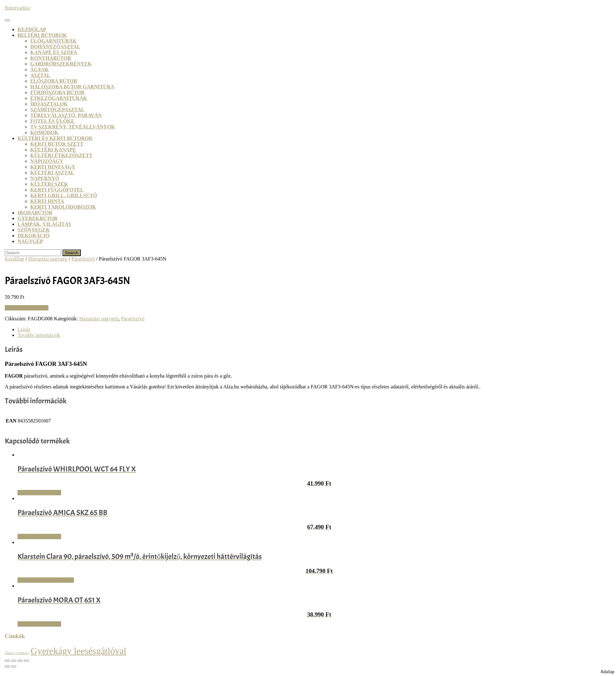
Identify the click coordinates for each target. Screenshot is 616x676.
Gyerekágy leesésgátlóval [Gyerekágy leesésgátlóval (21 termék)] (78, 651)
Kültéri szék (49, 184)
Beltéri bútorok (42, 35)
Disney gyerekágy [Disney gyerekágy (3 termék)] (17, 653)
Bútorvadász (18, 8)
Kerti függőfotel (57, 190)
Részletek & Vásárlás (27, 308)
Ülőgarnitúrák (53, 41)
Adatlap (607, 672)
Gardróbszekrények (61, 64)
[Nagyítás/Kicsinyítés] (7, 661)
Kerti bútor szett (57, 144)
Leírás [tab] (24, 329)
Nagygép (30, 241)
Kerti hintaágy (53, 167)
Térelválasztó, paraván (66, 115)
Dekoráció (33, 236)
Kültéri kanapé (53, 150)
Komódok (44, 132)
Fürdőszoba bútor (57, 92)
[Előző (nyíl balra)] (7, 666)
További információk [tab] (39, 335)
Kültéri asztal (52, 173)
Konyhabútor (51, 58)
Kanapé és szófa (54, 52)
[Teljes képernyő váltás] (14, 661)
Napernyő (45, 178)
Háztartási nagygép (48, 259)
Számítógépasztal (57, 110)
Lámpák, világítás (44, 224)
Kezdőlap (32, 29)
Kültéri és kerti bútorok (55, 138)
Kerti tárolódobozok (63, 207)
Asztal (40, 75)
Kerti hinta (47, 201)
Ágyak (39, 70)
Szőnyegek (34, 230)
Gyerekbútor (38, 218)
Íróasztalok (49, 104)
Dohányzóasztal (55, 47)
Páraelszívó (83, 259)
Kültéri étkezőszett (61, 155)
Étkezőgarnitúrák (59, 98)
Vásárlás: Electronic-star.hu (46, 580)
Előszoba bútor (54, 81)
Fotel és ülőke (52, 121)
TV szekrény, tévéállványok (73, 127)
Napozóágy (47, 161)
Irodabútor (35, 213)
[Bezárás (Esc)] (26, 661)
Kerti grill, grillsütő (64, 195)
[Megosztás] (20, 661)
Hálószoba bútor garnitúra (72, 87)
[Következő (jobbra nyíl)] (14, 666)
